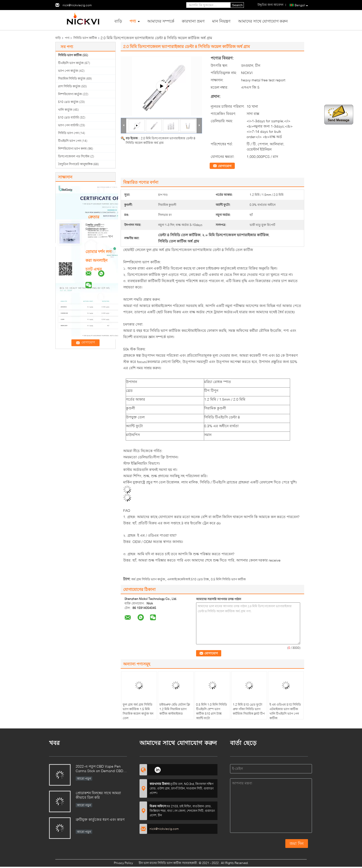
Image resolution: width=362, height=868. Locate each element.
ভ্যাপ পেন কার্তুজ (68, 71)
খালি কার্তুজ (65, 110)
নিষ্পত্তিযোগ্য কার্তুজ (70, 94)
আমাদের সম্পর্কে (161, 21)
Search (237, 5)
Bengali (301, 5)
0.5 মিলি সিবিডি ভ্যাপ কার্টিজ (228, 579)
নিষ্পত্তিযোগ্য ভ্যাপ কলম (72, 148)
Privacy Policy (123, 863)
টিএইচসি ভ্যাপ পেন (70, 141)
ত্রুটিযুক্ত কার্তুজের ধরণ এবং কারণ (100, 819)
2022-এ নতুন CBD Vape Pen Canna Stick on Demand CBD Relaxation (99, 769)
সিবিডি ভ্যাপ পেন (68, 133)
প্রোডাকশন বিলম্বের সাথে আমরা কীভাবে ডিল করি (98, 795)
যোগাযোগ (225, 166)
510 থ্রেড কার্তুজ (68, 102)
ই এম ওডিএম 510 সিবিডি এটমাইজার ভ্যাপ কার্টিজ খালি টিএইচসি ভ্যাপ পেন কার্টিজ (285, 711)
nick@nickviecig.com (77, 5)
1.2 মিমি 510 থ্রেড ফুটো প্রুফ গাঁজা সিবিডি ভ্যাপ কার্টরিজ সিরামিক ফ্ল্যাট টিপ (249, 709)
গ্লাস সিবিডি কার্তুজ (69, 86)
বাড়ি (118, 21)
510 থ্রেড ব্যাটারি (69, 117)
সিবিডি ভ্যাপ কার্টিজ (85, 38)
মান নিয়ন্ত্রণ (221, 21)
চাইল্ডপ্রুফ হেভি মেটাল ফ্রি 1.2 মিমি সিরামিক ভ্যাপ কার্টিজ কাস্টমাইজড (175, 709)
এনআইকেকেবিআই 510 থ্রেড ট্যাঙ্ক (188, 579)
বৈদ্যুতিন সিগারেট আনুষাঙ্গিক (75, 164)
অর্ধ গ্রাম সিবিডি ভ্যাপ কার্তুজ (148, 579)
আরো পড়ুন (84, 779)
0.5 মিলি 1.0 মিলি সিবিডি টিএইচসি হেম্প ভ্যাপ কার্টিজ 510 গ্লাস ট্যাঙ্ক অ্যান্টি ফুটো (212, 711)
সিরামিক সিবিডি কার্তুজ (72, 78)
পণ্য (133, 21)
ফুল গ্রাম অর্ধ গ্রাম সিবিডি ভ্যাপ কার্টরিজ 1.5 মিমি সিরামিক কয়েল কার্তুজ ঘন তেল (138, 711)
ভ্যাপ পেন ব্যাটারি (68, 125)
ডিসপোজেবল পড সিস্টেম (74, 156)
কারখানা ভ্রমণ (193, 21)
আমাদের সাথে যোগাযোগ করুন (263, 21)
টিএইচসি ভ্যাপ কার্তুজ (71, 63)
